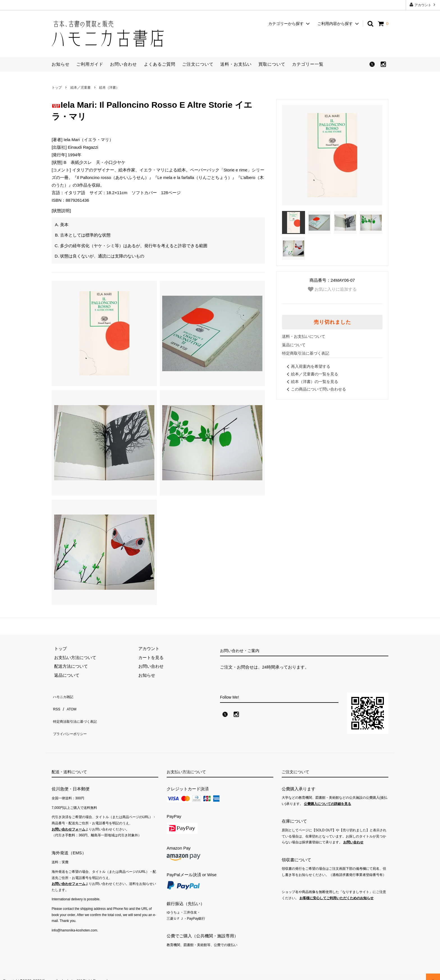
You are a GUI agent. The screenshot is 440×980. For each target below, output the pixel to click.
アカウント (423, 5)
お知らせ (61, 64)
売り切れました (332, 322)
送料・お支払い (236, 64)
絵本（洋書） (109, 88)
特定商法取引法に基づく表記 (79, 713)
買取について (272, 64)
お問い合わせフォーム (68, 822)
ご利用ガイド (90, 64)
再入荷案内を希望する (308, 366)
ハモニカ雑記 (64, 695)
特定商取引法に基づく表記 (306, 353)
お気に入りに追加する (332, 289)
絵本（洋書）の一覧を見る (311, 382)
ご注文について (198, 64)
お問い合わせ (123, 64)
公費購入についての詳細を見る (327, 796)
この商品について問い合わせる (315, 389)
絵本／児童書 (81, 88)
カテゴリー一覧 (308, 64)
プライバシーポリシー (73, 722)
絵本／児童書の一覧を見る (311, 374)
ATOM (70, 704)
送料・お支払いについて (304, 336)
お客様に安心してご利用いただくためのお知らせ (336, 891)
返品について (294, 345)
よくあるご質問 (160, 64)
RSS (56, 704)
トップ (57, 88)
